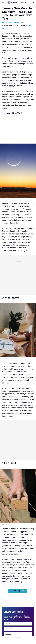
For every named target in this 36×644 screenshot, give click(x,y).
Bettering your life (9, 72)
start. (11, 80)
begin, (11, 86)
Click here (21, 102)
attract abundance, (15, 100)
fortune (9, 83)
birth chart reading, (21, 91)
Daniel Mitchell (7, 22)
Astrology (16, 22)
